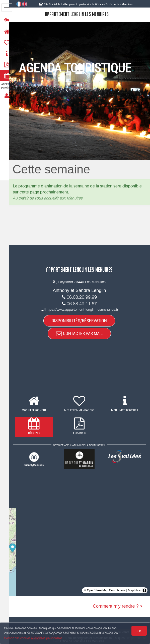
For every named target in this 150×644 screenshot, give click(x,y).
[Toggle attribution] (144, 590)
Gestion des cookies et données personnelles (33, 638)
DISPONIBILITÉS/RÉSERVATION (82, 321)
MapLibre (134, 590)
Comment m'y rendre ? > (118, 606)
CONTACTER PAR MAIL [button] (82, 334)
